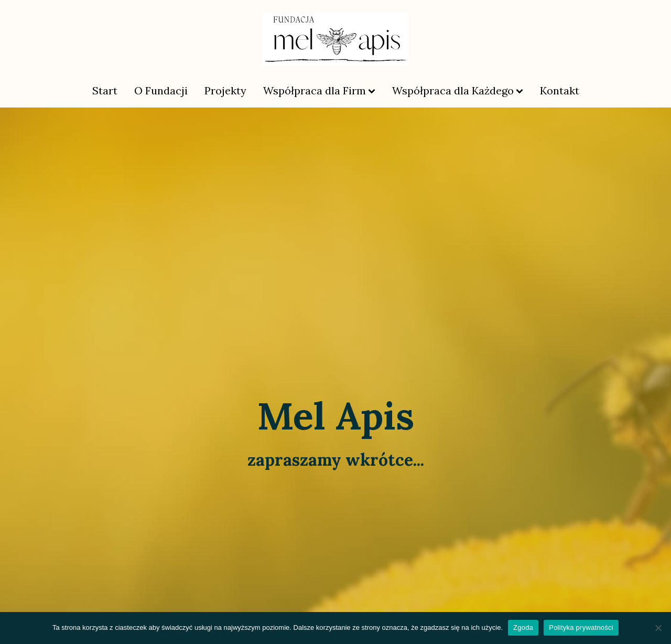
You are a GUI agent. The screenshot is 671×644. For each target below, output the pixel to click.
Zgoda (523, 627)
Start (105, 90)
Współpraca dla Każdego (458, 90)
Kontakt (560, 90)
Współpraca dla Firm (319, 90)
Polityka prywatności (581, 627)
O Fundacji (161, 90)
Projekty (225, 90)
